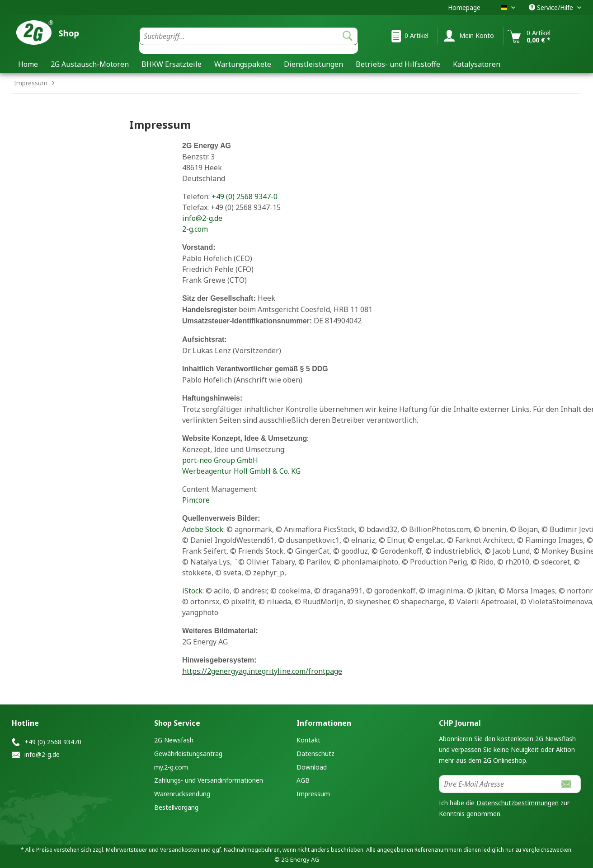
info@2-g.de (202, 218)
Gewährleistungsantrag (188, 754)
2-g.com (195, 229)
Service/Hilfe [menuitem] (552, 7)
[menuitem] (249, 40)
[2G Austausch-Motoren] (90, 64)
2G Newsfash (174, 740)
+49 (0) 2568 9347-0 (245, 196)
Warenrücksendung (182, 794)
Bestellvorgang (176, 807)
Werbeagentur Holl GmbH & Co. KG (241, 471)
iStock (192, 591)
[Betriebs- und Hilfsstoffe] (398, 64)
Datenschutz (315, 754)
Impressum (313, 794)
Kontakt (308, 740)
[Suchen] (348, 36)
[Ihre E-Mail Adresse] (496, 784)
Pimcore (196, 500)
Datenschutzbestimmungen (518, 803)
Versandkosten (180, 850)
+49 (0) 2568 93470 (53, 742)
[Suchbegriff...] (249, 36)
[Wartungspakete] (243, 64)
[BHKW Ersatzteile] (172, 64)
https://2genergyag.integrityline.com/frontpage (262, 671)
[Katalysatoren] (477, 64)
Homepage (464, 7)
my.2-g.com (171, 767)
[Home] (28, 64)
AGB (303, 780)
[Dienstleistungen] (313, 64)
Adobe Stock (203, 529)
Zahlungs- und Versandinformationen (209, 780)
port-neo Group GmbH (220, 460)
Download (312, 767)
